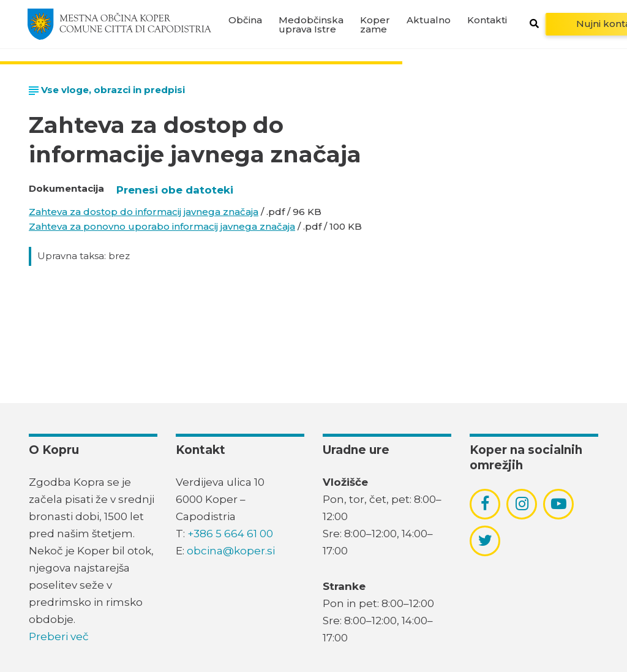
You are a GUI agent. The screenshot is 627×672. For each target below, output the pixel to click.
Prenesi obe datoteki (175, 190)
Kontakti (487, 20)
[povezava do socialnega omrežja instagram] (522, 504)
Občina (245, 20)
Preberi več (59, 636)
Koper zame (375, 25)
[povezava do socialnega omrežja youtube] (559, 504)
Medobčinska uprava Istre (311, 25)
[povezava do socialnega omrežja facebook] (485, 504)
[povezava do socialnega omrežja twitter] (485, 540)
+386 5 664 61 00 (230, 534)
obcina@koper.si (231, 551)
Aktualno (429, 20)
